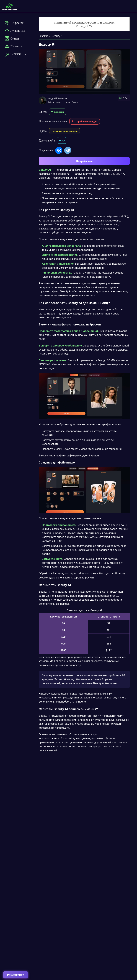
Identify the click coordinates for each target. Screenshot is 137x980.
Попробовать (84, 161)
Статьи (12, 38)
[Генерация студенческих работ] (84, 24)
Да (63, 140)
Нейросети (14, 23)
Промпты (13, 46)
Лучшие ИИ (15, 31)
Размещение (16, 975)
